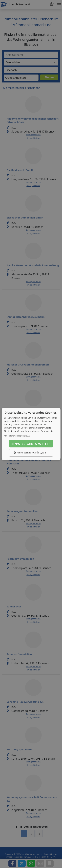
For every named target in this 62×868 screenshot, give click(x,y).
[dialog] (31, 434)
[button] (31, 436)
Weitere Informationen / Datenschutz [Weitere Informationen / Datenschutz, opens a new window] (35, 431)
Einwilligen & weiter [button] (31, 444)
